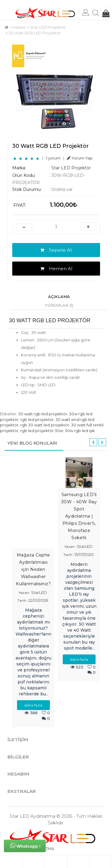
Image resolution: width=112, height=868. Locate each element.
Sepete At (56, 250)
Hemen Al (56, 269)
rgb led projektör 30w (42, 431)
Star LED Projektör (48, 27)
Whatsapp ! (25, 846)
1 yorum (53, 158)
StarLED (39, 592)
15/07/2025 (84, 554)
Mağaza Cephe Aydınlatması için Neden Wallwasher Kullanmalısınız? (33, 569)
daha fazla (33, 705)
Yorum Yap (80, 158)
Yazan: (24, 593)
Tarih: (22, 600)
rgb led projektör (37, 419)
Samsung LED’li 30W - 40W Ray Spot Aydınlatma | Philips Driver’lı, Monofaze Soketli (79, 516)
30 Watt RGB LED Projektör (35, 33)
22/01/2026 (38, 600)
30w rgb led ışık (80, 431)
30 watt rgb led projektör (43, 414)
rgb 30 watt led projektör (45, 425)
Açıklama (59, 297)
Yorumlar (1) (59, 305)
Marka (19, 27)
